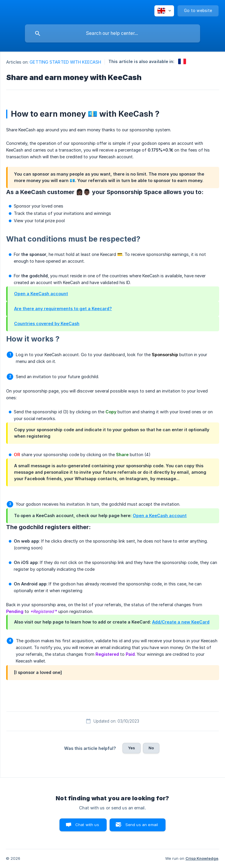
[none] (164, 11)
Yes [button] (132, 748)
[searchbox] (112, 33)
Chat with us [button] (87, 825)
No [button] (151, 748)
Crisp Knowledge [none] (202, 858)
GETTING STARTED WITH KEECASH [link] (65, 62)
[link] (182, 61)
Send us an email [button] (142, 825)
